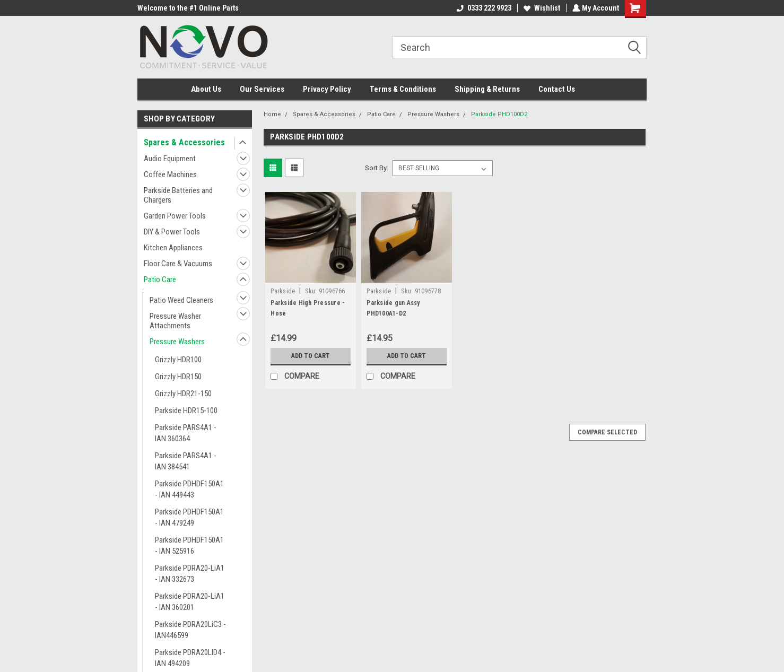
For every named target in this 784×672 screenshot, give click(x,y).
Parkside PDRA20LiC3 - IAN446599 (190, 630)
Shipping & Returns (487, 89)
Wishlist (541, 8)
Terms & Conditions (403, 89)
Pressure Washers (177, 342)
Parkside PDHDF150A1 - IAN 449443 (189, 489)
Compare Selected (607, 432)
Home (272, 114)
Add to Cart (311, 356)
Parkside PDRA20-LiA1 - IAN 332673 (190, 574)
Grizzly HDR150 (178, 377)
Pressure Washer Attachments (175, 321)
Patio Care (160, 280)
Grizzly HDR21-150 (183, 394)
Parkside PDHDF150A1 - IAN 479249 (189, 517)
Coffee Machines (170, 174)
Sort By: (377, 168)
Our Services (262, 89)
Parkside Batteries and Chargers (178, 195)
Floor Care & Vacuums (178, 264)
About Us (206, 89)
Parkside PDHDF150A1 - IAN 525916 (189, 546)
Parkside (283, 291)
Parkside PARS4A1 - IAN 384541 (186, 461)
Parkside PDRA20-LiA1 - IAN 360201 (190, 602)
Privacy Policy (327, 89)
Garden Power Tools (175, 216)
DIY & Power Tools (172, 232)
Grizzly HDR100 (178, 360)
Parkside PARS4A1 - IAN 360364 (186, 433)
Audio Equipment (170, 159)
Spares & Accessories (184, 142)
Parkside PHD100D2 (499, 114)
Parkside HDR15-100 (186, 411)
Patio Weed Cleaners (181, 300)
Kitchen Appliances (173, 248)
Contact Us (557, 89)
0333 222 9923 (483, 8)
